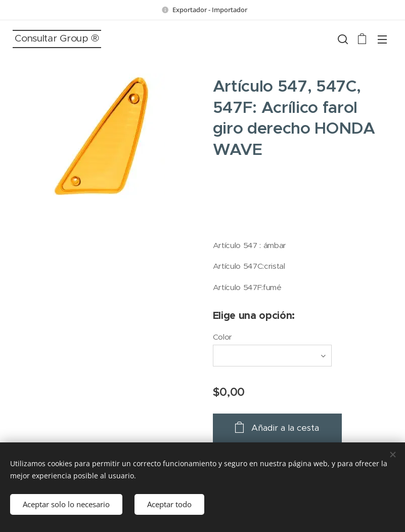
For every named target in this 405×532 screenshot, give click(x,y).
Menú (382, 39)
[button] (342, 39)
